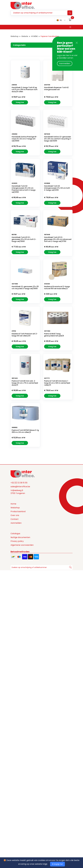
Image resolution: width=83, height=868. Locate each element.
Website (25, 36)
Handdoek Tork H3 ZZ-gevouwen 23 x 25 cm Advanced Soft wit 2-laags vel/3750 (58, 239)
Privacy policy (17, 541)
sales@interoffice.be (20, 487)
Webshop (15, 36)
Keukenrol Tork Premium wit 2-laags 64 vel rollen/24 (25, 335)
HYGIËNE (34, 36)
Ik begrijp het (57, 864)
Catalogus (15, 534)
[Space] (23, 474)
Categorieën (19, 45)
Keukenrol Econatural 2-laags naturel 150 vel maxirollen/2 (57, 288)
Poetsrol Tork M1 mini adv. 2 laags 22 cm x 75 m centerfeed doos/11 (25, 383)
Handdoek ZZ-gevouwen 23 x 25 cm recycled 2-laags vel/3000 (25, 288)
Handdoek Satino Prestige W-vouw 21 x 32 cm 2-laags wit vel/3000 (24, 139)
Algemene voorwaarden (22, 545)
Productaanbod (18, 512)
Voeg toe (20, 102)
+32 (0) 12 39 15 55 (19, 483)
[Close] (77, 43)
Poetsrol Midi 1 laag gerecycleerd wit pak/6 (54, 335)
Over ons (15, 515)
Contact (15, 519)
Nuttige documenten (20, 537)
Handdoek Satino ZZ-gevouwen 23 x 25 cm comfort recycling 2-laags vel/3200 (58, 139)
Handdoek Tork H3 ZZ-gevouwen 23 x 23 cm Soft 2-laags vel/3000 (24, 239)
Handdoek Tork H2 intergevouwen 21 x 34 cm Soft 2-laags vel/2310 (57, 188)
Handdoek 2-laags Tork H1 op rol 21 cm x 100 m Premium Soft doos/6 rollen (25, 90)
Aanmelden (65, 63)
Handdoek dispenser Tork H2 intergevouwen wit (56, 89)
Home (13, 504)
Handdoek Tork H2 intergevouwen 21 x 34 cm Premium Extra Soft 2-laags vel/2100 (24, 189)
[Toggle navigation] (70, 27)
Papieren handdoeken (50, 36)
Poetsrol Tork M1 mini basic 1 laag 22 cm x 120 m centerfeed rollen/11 (57, 383)
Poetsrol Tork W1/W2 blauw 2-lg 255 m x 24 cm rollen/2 (25, 431)
